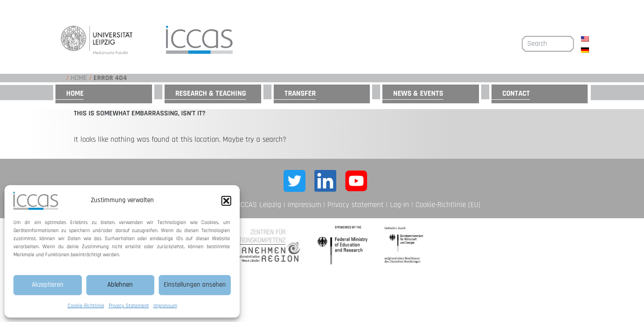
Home (79, 78)
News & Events (418, 93)
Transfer (300, 93)
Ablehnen (120, 285)
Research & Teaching (211, 93)
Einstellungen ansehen (195, 285)
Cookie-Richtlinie (86, 306)
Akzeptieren (48, 285)
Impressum (165, 306)
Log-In (400, 205)
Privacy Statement (129, 306)
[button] (226, 201)
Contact (516, 93)
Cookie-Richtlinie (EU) (448, 205)
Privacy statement (356, 205)
